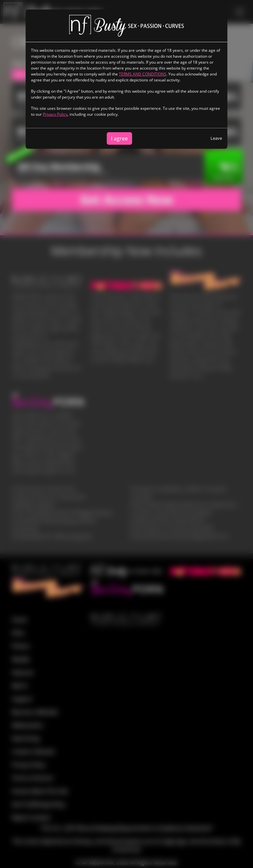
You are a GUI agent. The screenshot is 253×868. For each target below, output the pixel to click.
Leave (216, 138)
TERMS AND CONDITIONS (143, 74)
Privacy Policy (55, 114)
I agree (119, 138)
